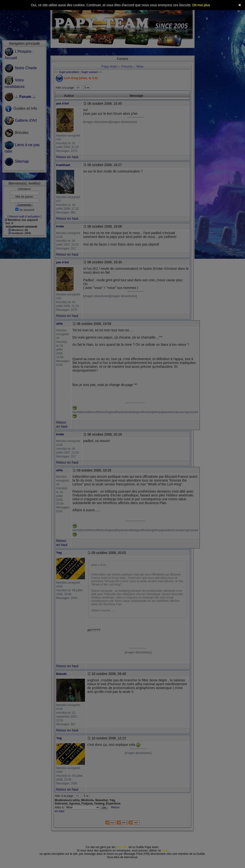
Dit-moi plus (201, 5)
